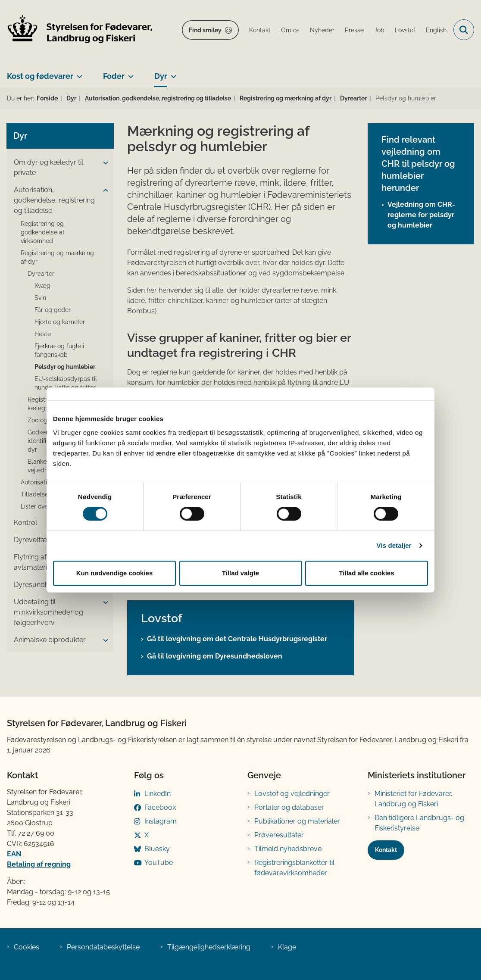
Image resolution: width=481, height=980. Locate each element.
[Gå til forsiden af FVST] (77, 30)
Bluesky (157, 849)
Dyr (161, 76)
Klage (287, 947)
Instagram (161, 821)
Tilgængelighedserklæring (209, 947)
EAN (14, 854)
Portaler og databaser (289, 807)
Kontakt (386, 850)
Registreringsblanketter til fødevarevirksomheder (294, 868)
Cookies (27, 947)
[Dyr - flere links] (172, 73)
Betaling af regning (39, 864)
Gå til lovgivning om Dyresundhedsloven (215, 656)
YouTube (159, 863)
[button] (103, 163)
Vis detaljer (394, 545)
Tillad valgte (240, 573)
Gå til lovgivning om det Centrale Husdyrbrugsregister (237, 639)
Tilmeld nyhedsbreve (288, 849)
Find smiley (205, 30)
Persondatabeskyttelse (103, 947)
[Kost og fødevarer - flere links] (78, 73)
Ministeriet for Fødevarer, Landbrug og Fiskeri (414, 799)
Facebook (160, 807)
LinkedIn (158, 794)
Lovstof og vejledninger (292, 794)
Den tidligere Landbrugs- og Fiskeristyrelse (419, 823)
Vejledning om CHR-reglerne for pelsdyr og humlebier (421, 215)
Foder (114, 76)
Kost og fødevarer (40, 76)
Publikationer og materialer (297, 821)
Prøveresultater (279, 835)
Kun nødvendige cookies (115, 573)
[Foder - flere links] (129, 73)
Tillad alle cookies (366, 573)
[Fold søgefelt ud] (464, 30)
